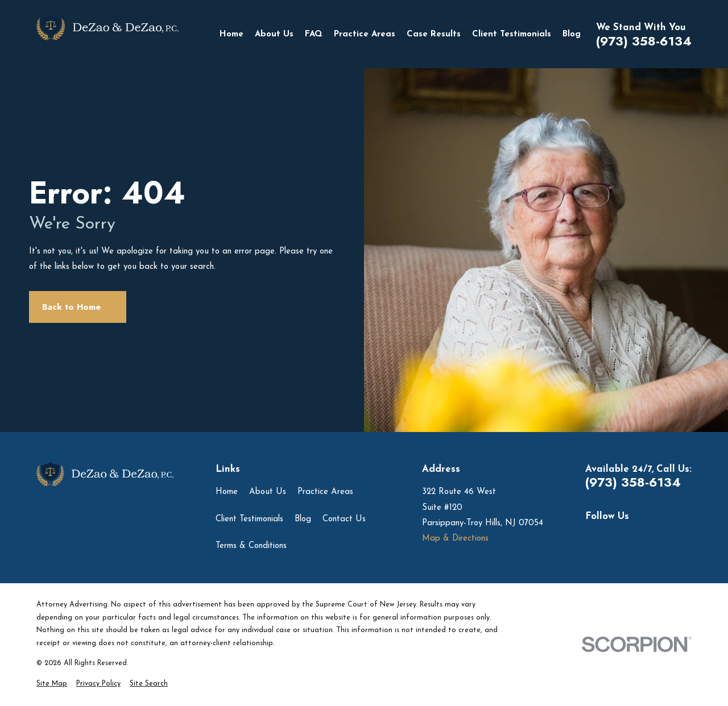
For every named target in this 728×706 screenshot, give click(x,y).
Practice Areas (325, 492)
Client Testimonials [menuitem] (512, 34)
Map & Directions (455, 539)
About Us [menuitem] (274, 34)
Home (227, 492)
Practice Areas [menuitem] (365, 34)
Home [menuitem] (231, 34)
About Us (268, 492)
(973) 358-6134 (644, 41)
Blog (303, 519)
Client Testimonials (249, 519)
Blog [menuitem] (572, 34)
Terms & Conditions (251, 546)
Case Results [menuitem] (434, 34)
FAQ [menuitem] (314, 34)
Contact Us (344, 519)
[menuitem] (52, 684)
